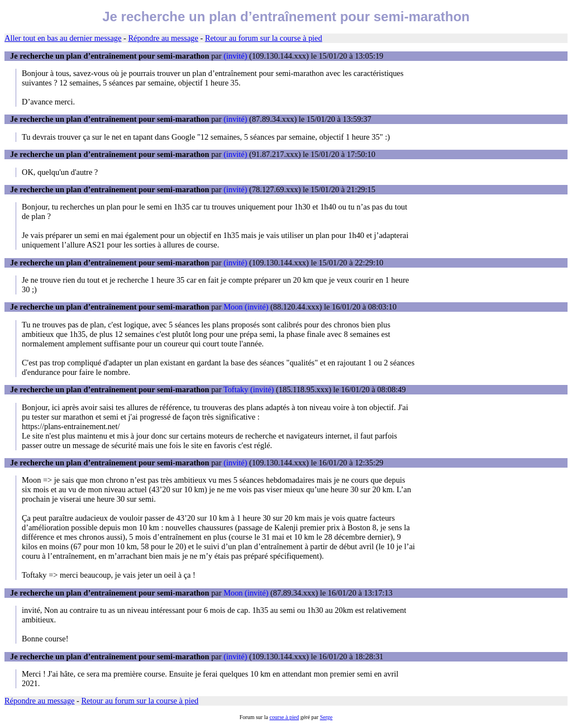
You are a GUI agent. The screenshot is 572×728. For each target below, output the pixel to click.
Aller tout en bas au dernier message (63, 38)
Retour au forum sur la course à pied (264, 38)
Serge (326, 717)
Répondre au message (163, 38)
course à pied (284, 717)
